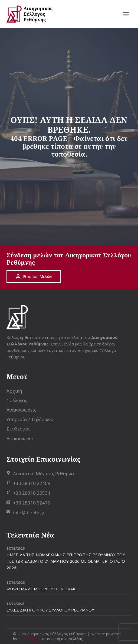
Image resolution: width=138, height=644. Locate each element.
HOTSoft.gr (28, 639)
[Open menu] (126, 14)
